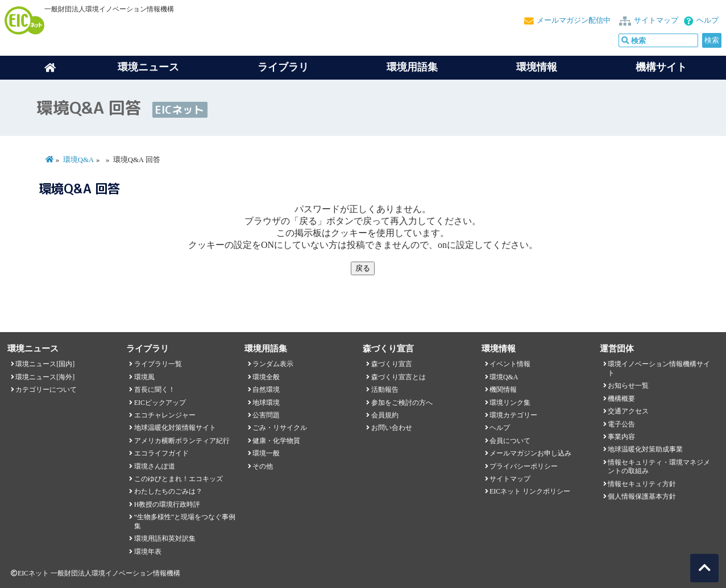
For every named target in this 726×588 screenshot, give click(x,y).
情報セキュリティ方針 (642, 484)
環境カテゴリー (513, 415)
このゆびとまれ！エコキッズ (179, 479)
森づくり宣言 (392, 364)
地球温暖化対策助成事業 (645, 449)
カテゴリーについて (46, 390)
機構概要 (621, 399)
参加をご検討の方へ (402, 403)
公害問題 (266, 415)
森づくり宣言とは (399, 377)
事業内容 (621, 437)
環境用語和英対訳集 (165, 539)
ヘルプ (708, 20)
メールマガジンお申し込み (530, 453)
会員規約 (385, 415)
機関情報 (503, 390)
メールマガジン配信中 (574, 20)
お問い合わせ (392, 428)
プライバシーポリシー (524, 466)
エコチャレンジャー (165, 415)
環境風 (144, 377)
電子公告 (621, 424)
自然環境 (266, 390)
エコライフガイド (161, 453)
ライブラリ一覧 (158, 364)
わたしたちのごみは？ (168, 491)
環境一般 (266, 453)
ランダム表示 (273, 364)
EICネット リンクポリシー (530, 491)
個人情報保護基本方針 (642, 496)
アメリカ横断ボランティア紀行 (182, 441)
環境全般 (266, 377)
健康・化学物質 (276, 441)
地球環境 (266, 403)
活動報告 (385, 390)
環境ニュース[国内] (45, 364)
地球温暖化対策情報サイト (175, 428)
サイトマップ (656, 20)
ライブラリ (283, 67)
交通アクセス (628, 411)
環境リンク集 (510, 403)
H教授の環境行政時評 (167, 504)
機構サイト (661, 67)
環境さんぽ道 (155, 466)
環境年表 (148, 552)
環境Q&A (78, 160)
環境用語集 (412, 67)
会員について (510, 441)
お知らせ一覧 (628, 386)
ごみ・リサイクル (280, 428)
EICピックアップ (160, 403)
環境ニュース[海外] (45, 377)
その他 (263, 466)
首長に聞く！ (155, 390)
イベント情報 (510, 364)
